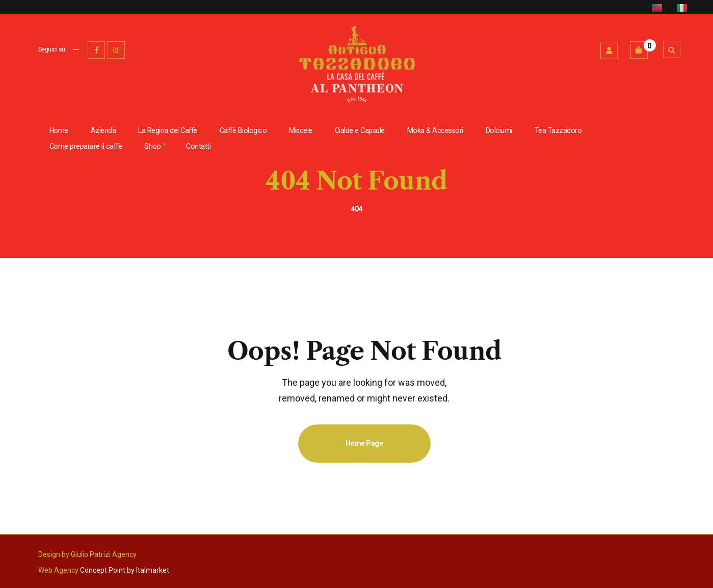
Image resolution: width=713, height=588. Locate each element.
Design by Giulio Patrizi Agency (87, 554)
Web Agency (58, 570)
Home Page (364, 443)
